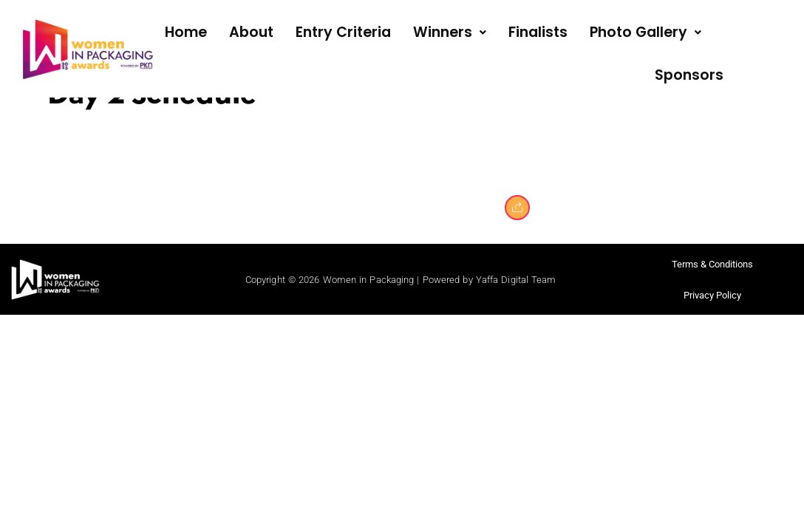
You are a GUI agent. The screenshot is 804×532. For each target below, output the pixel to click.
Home (186, 32)
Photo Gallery (645, 32)
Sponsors (689, 75)
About (251, 32)
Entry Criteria (343, 32)
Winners (450, 32)
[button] (450, 33)
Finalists (538, 32)
